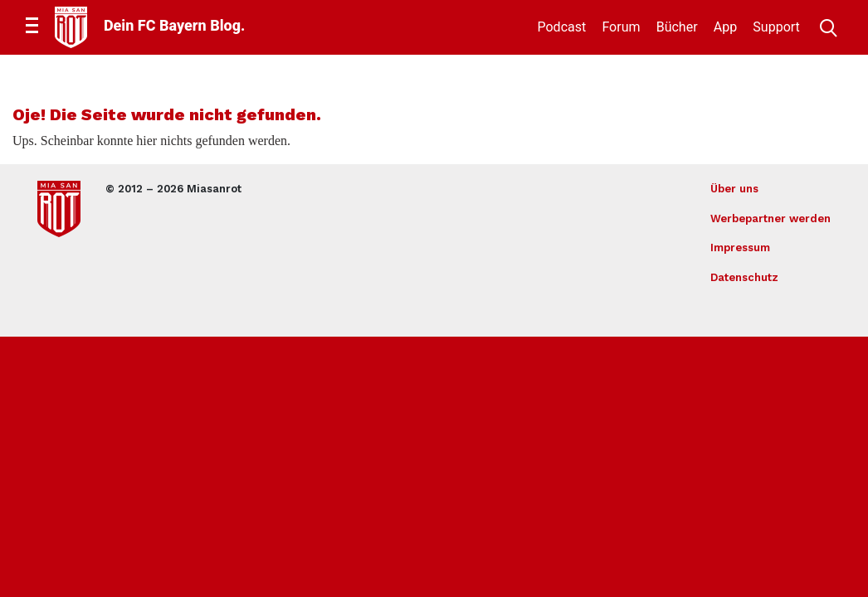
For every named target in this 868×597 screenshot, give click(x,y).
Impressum (740, 248)
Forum (621, 27)
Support (776, 27)
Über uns (734, 189)
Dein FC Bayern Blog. (174, 25)
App (725, 27)
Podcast (562, 27)
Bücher (677, 27)
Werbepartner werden (770, 218)
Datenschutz (744, 277)
